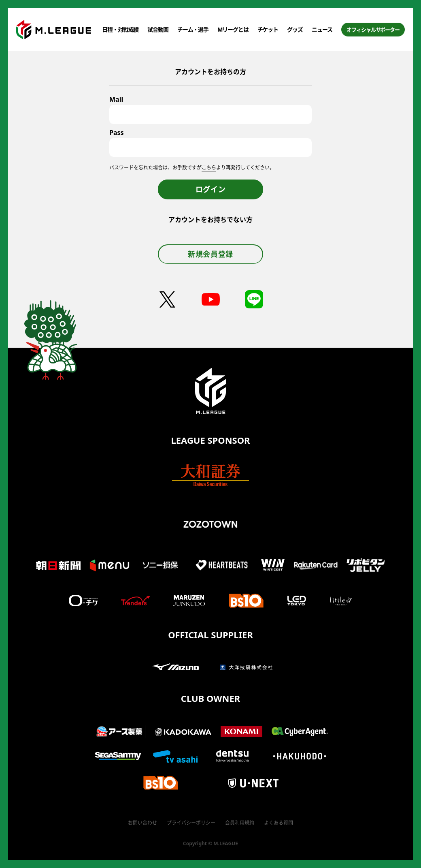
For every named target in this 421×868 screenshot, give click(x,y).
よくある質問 (279, 823)
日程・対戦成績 (120, 29)
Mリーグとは (233, 29)
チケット (268, 29)
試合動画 (158, 29)
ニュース (322, 29)
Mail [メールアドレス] (116, 99)
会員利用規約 (240, 823)
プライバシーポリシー (191, 823)
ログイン (211, 189)
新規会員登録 (210, 254)
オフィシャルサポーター (373, 30)
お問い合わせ (142, 823)
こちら (209, 168)
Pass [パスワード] (117, 133)
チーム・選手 (193, 29)
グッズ (295, 29)
